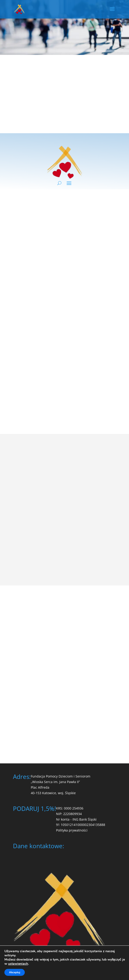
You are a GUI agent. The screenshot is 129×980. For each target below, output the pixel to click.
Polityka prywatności (72, 830)
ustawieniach (18, 964)
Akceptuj (15, 972)
